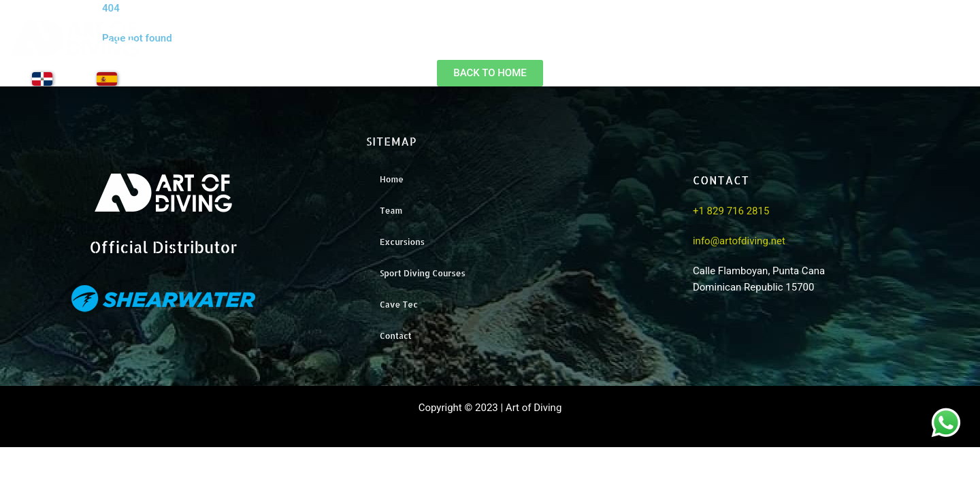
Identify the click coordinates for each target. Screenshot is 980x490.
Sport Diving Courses (423, 273)
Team (689, 48)
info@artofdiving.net (739, 241)
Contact (941, 48)
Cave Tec (399, 305)
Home (619, 48)
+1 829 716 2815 (731, 211)
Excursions (771, 48)
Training (859, 48)
